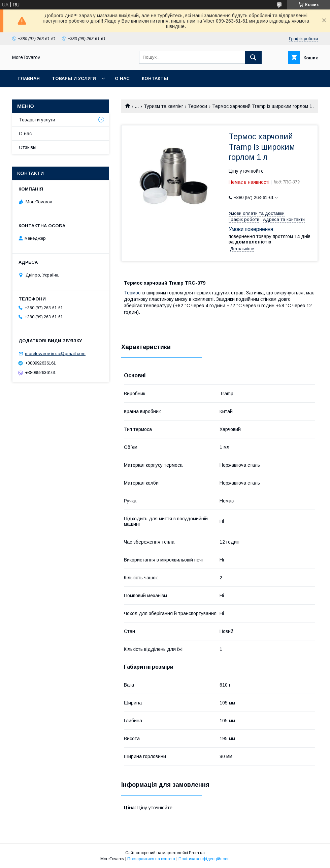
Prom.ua (197, 853)
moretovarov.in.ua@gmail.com (55, 354)
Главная (29, 78)
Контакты (155, 78)
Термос (132, 293)
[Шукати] (253, 57)
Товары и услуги (74, 78)
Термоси (197, 106)
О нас (122, 78)
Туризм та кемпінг (163, 106)
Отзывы (28, 147)
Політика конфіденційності (204, 859)
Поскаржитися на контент (151, 859)
